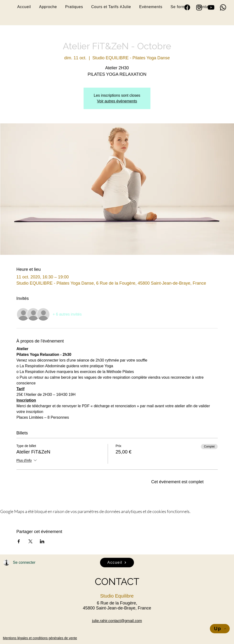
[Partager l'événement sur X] (30, 541)
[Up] (220, 629)
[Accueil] (117, 563)
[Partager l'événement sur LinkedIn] (42, 541)
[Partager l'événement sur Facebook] (19, 541)
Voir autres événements (117, 101)
